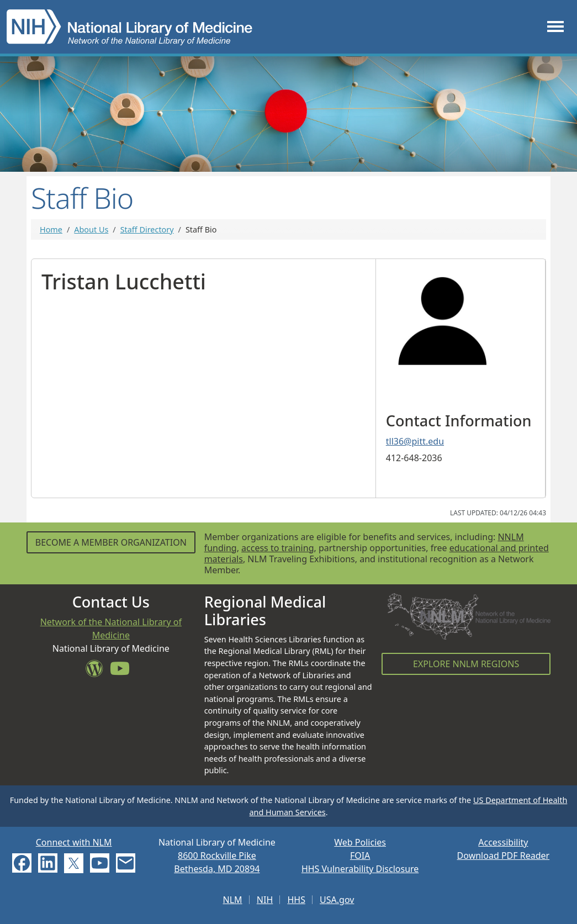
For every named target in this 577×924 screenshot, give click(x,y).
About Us (91, 229)
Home (51, 229)
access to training (277, 548)
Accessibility (503, 842)
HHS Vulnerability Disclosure (360, 869)
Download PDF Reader (504, 856)
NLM (233, 900)
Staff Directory (147, 229)
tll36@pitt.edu (415, 441)
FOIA (360, 856)
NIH (265, 900)
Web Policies (360, 842)
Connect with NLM (74, 842)
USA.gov (337, 900)
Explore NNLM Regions (466, 664)
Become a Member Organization (111, 542)
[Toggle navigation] (555, 27)
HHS (296, 900)
